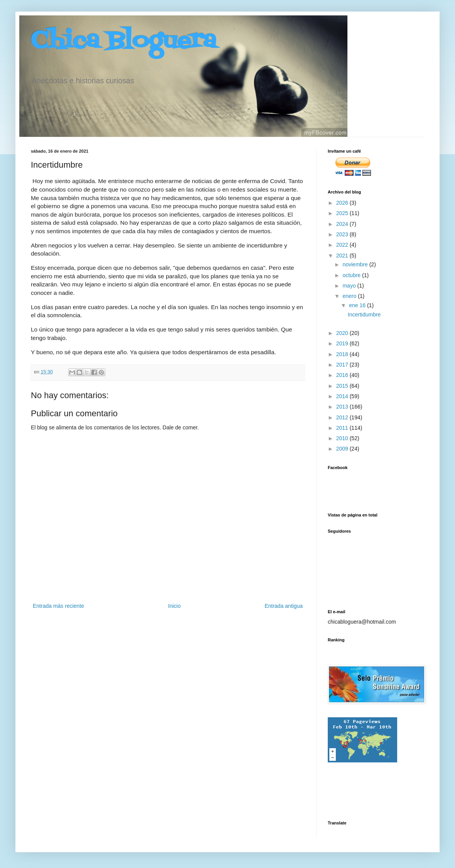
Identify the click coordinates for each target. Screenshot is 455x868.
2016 (343, 375)
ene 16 (358, 305)
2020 (343, 333)
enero (350, 296)
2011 (343, 428)
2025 (343, 213)
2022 (343, 245)
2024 (343, 224)
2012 (343, 417)
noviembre (356, 264)
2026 (343, 203)
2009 (343, 449)
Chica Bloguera (124, 41)
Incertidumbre (364, 315)
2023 (343, 234)
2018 (343, 354)
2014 (343, 396)
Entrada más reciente (58, 606)
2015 (343, 386)
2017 (343, 365)
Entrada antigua (284, 606)
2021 (343, 256)
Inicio (174, 606)
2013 (343, 407)
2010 (343, 438)
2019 (343, 343)
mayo (350, 286)
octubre (352, 275)
